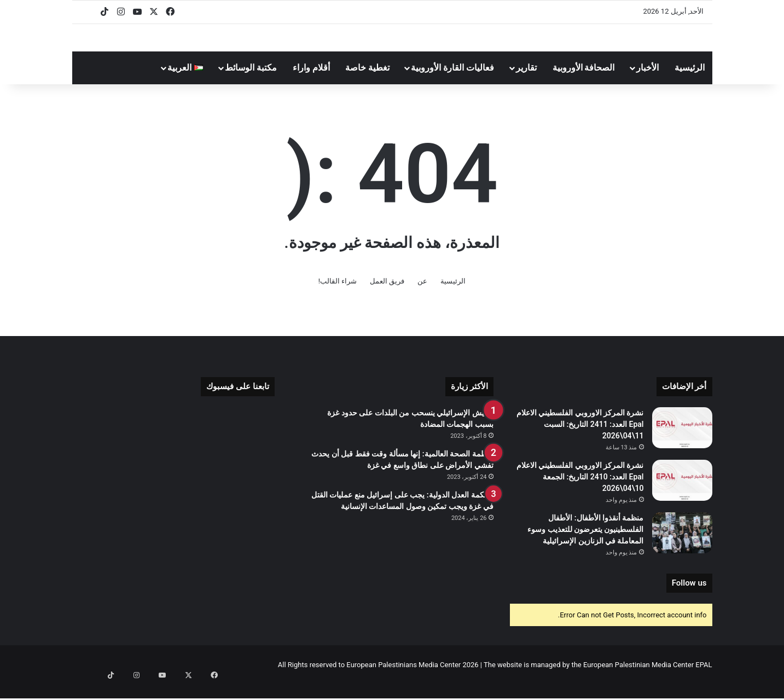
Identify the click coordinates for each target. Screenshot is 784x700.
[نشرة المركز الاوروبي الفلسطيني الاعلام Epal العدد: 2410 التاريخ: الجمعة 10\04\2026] (682, 496)
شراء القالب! (338, 296)
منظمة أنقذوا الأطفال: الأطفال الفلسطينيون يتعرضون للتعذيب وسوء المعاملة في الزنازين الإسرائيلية (585, 545)
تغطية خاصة (367, 83)
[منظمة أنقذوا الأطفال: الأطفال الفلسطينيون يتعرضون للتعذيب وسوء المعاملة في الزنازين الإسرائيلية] (682, 548)
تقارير (526, 83)
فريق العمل (387, 296)
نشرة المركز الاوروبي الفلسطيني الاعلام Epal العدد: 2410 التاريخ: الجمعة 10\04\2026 (580, 492)
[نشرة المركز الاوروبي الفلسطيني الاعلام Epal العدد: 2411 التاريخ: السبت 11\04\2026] (682, 443)
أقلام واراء (311, 83)
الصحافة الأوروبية (584, 83)
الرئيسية (690, 83)
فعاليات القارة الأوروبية (452, 83)
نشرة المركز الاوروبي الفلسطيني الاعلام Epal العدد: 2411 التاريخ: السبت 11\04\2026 (580, 439)
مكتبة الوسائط (251, 83)
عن (422, 296)
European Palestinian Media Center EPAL (648, 680)
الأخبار (647, 83)
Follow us (689, 598)
